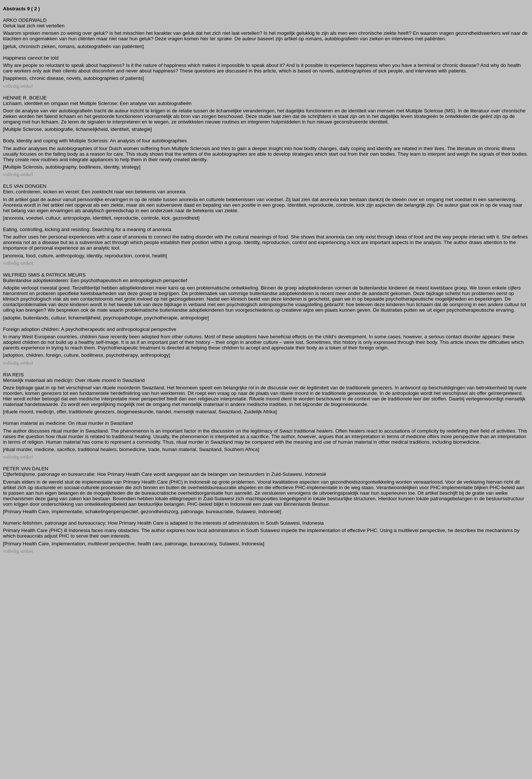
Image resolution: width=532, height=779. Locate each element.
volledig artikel (18, 86)
